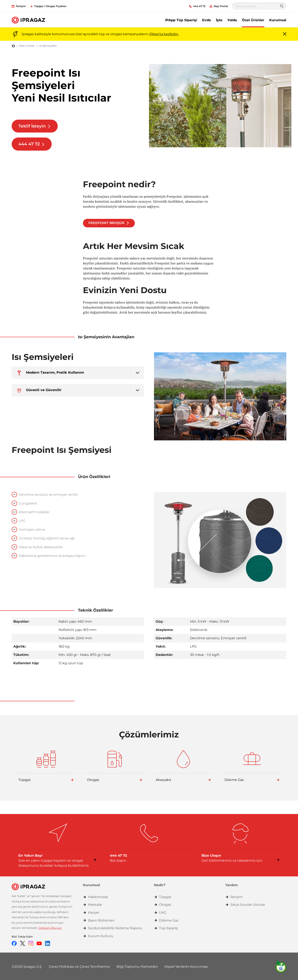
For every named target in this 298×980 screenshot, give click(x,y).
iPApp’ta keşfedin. (164, 34)
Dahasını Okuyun (50, 928)
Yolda (232, 20)
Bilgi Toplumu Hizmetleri (137, 967)
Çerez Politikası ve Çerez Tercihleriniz (79, 967)
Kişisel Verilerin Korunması (186, 967)
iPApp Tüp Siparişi (181, 20)
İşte (219, 20)
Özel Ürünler (253, 20)
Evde (207, 20)
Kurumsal (278, 20)
